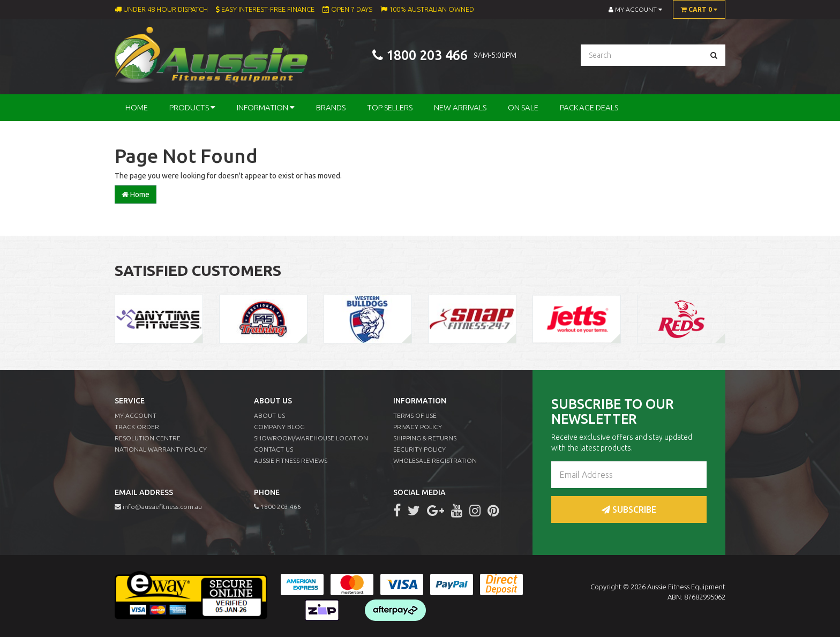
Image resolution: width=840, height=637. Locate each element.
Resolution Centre (148, 438)
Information (266, 107)
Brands (331, 107)
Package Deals (589, 107)
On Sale (523, 107)
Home (137, 107)
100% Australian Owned (427, 9)
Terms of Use (415, 415)
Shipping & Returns (425, 438)
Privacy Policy (418, 427)
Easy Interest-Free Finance (265, 9)
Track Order (137, 427)
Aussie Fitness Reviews (291, 460)
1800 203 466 (427, 55)
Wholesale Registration (435, 460)
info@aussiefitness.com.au (158, 507)
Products (192, 107)
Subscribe (629, 509)
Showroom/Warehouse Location (311, 438)
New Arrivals (460, 107)
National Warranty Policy (161, 449)
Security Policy (419, 449)
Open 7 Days (347, 9)
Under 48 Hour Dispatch (161, 9)
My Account (136, 415)
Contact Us (273, 449)
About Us (269, 415)
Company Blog (279, 427)
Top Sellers (390, 107)
